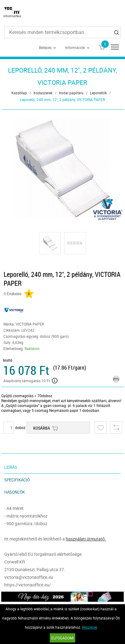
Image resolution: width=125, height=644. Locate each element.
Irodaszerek (43, 93)
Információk (75, 47)
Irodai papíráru (71, 93)
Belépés (45, 47)
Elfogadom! (62, 638)
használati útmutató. (86, 539)
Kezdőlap (19, 93)
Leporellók (98, 93)
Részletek (90, 627)
